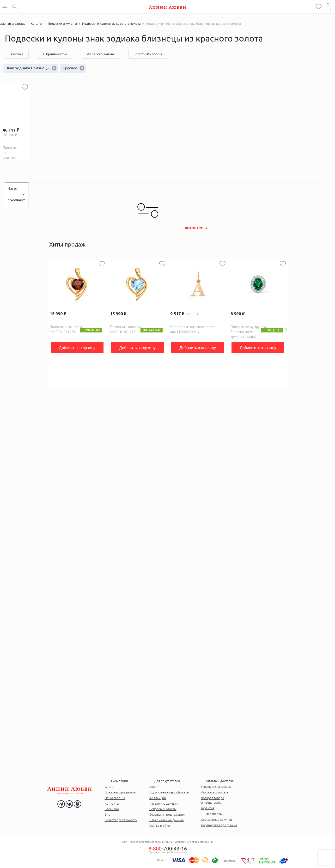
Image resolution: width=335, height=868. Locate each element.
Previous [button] (49, 330)
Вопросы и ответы (163, 809)
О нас (109, 787)
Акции (154, 787)
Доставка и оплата (215, 792)
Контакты (112, 803)
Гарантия (208, 808)
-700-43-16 (168, 848)
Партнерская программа (219, 825)
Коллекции (158, 798)
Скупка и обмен (161, 826)
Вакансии (112, 809)
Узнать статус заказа (216, 787)
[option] (77, 324)
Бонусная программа (120, 792)
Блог (108, 814)
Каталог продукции (164, 803)
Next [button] (286, 330)
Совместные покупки (216, 820)
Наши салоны (115, 798)
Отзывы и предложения (167, 814)
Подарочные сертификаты (169, 792)
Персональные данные (167, 820)
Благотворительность (121, 820)
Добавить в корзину (77, 348)
